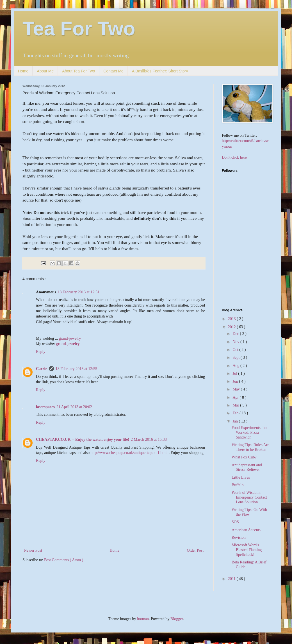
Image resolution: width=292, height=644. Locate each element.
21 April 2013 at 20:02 (74, 407)
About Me (45, 71)
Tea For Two (79, 29)
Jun (236, 381)
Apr (236, 397)
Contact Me (113, 71)
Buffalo (238, 485)
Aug (236, 366)
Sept (236, 358)
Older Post (195, 550)
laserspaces (45, 407)
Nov (236, 342)
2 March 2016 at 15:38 (149, 439)
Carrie (42, 369)
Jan (236, 421)
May (237, 389)
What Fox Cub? (244, 457)
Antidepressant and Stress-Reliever (247, 467)
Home (23, 71)
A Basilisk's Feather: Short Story (160, 71)
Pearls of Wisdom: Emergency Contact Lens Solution (249, 497)
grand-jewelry (70, 338)
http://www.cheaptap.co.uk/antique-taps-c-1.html (129, 453)
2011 (232, 579)
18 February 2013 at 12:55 (77, 369)
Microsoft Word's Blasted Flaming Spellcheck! (247, 550)
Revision (239, 537)
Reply (41, 352)
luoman (143, 619)
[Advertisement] (257, 263)
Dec (236, 334)
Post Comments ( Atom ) (64, 560)
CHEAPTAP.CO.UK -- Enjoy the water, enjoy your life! (83, 439)
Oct (236, 350)
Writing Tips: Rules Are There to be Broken (250, 447)
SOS (235, 522)
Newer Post (33, 550)
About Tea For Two (78, 71)
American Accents (246, 530)
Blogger (177, 619)
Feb (236, 413)
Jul (235, 374)
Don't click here (234, 157)
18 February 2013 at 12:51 (79, 292)
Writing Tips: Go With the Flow (249, 512)
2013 (232, 319)
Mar (236, 405)
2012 (232, 327)
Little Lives (241, 477)
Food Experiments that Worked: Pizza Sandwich (250, 432)
